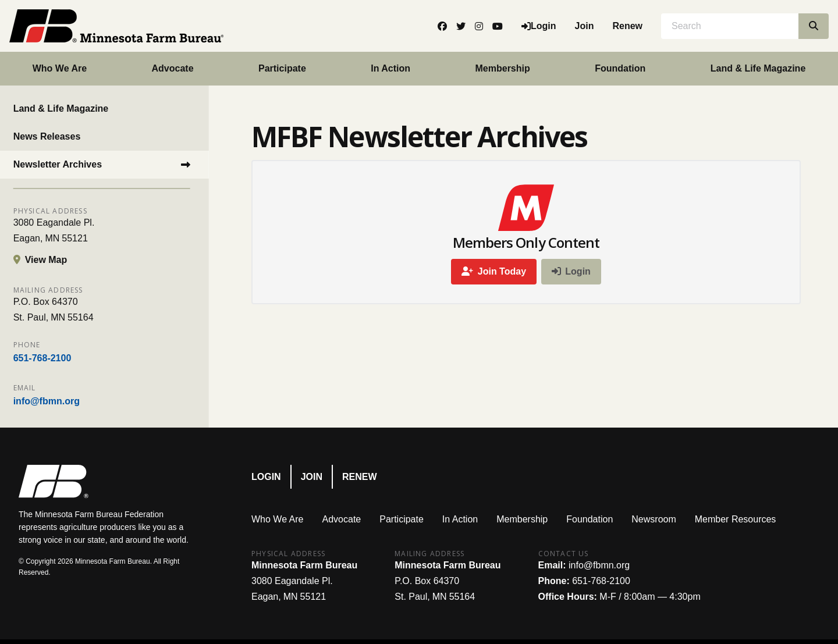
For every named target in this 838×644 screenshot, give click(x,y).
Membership (503, 68)
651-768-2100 (48, 358)
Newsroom (654, 519)
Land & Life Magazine (66, 108)
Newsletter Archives (63, 164)
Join (585, 26)
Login (266, 477)
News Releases (52, 136)
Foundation (620, 68)
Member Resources (736, 519)
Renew (627, 26)
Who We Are (60, 68)
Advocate (173, 68)
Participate (282, 68)
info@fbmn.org (52, 401)
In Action (390, 68)
